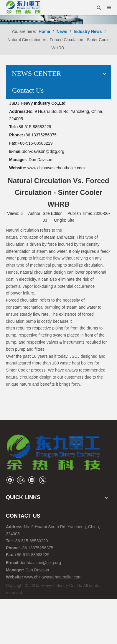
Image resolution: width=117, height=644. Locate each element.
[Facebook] (10, 480)
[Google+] (21, 480)
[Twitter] (43, 480)
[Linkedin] (32, 480)
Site (71, 220)
